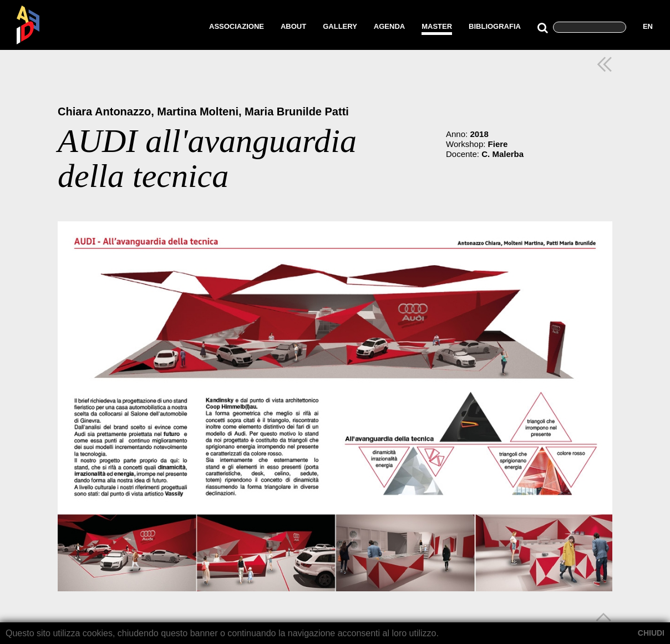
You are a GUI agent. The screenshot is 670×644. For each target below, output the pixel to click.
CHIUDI (651, 633)
